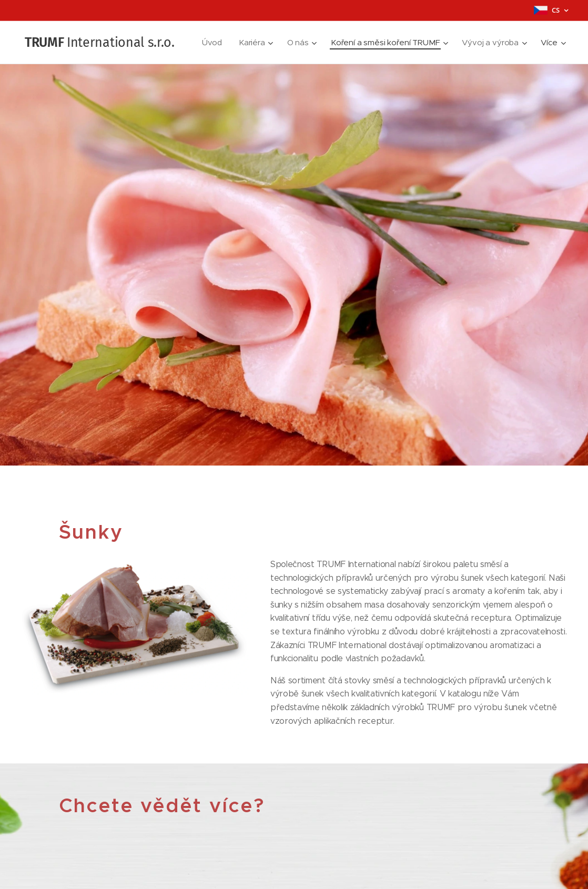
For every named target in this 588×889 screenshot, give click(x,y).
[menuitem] (290, 43)
